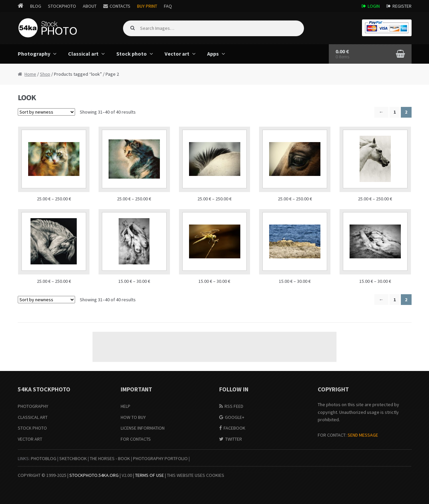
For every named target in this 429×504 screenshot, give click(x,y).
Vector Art (30, 439)
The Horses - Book (110, 458)
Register (402, 6)
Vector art (177, 54)
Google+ (235, 417)
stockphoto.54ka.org (94, 475)
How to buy (133, 417)
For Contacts (136, 439)
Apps (213, 54)
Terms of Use (149, 475)
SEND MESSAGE (363, 435)
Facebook (234, 428)
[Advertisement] (214, 347)
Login (374, 6)
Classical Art (33, 417)
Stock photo (132, 54)
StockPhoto (62, 6)
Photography (34, 54)
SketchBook (73, 458)
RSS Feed (234, 406)
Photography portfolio (160, 458)
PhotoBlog (44, 458)
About (90, 6)
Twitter (234, 439)
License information (143, 428)
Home (30, 74)
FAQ (168, 6)
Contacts (120, 6)
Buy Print (147, 6)
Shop (45, 74)
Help (126, 406)
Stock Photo (32, 428)
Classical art (83, 54)
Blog (36, 6)
